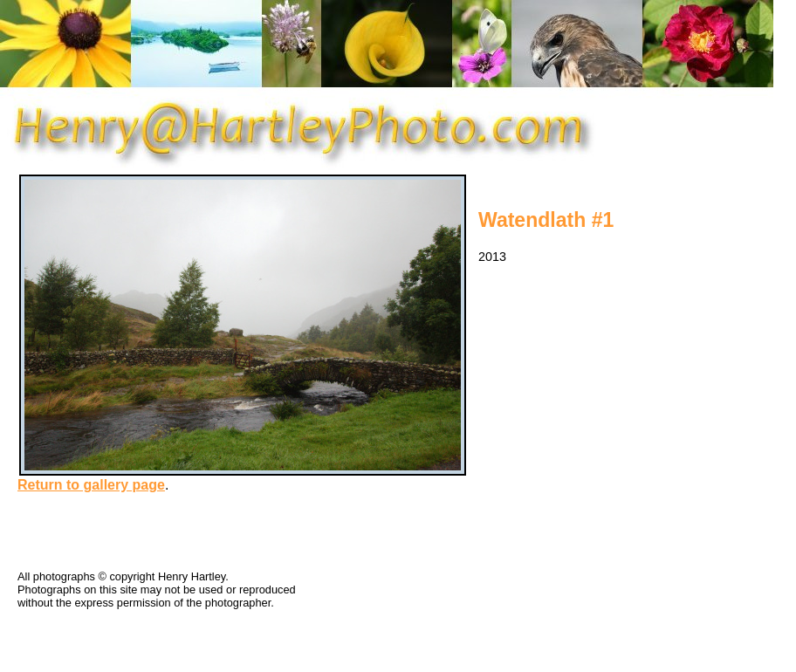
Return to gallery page (91, 485)
